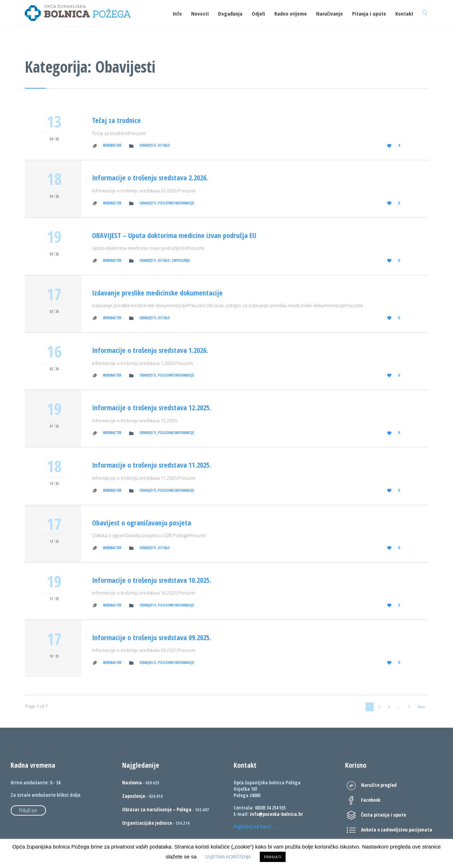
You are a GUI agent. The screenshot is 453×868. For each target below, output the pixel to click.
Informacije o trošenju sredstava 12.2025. (152, 408)
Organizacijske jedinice (147, 823)
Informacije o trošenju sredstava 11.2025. (152, 465)
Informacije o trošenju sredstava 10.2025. (152, 580)
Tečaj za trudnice (116, 120)
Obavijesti (148, 145)
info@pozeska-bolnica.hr (276, 814)
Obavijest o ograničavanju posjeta (142, 523)
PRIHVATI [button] (273, 857)
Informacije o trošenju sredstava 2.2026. (150, 178)
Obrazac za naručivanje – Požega (157, 809)
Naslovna (132, 782)
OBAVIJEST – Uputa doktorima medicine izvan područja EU (174, 235)
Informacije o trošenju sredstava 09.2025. (152, 638)
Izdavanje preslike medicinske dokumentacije (157, 293)
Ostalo (164, 145)
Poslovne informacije (176, 203)
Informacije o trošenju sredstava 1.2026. (150, 350)
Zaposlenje (181, 260)
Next (421, 707)
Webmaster (112, 145)
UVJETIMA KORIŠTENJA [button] (228, 857)
